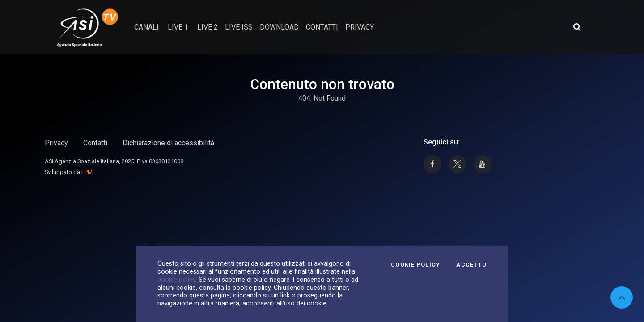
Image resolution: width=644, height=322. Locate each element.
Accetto (471, 265)
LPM (87, 172)
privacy (360, 27)
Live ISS (239, 27)
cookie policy (176, 280)
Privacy (56, 143)
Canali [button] (146, 27)
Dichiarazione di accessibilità (168, 143)
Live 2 (208, 27)
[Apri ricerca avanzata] (577, 27)
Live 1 (178, 27)
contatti (322, 27)
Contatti (95, 143)
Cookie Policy (415, 265)
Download (279, 27)
